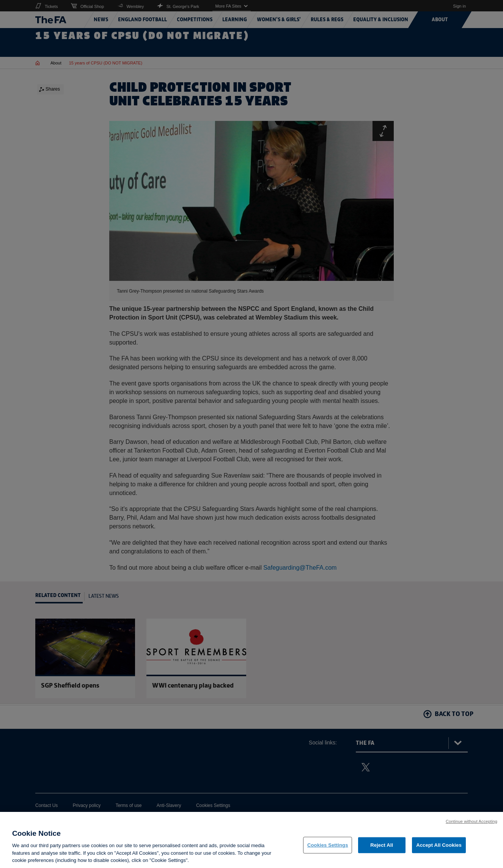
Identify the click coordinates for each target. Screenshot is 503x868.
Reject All (382, 848)
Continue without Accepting (472, 825)
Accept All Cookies (439, 848)
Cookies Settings (328, 848)
